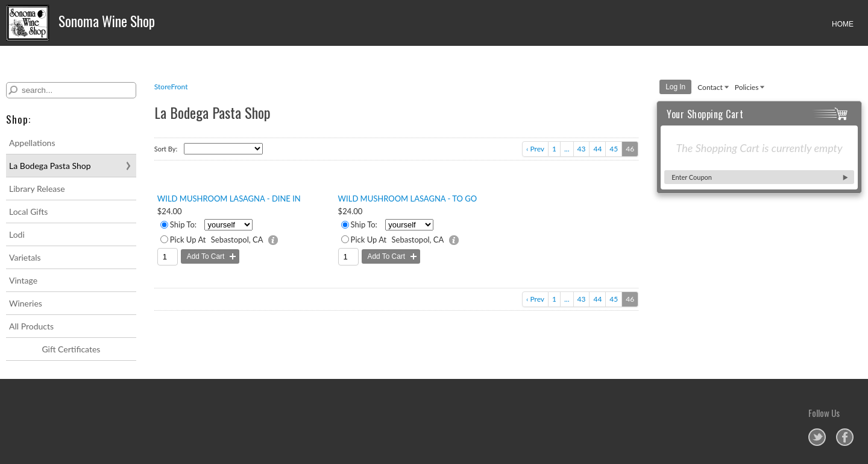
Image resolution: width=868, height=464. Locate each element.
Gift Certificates (71, 349)
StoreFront (171, 87)
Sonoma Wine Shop (83, 23)
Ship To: (183, 224)
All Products (31, 326)
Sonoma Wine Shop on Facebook (845, 437)
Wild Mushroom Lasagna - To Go (408, 199)
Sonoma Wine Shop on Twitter (817, 437)
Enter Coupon (692, 177)
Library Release (37, 189)
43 (582, 149)
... (567, 149)
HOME (843, 24)
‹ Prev (535, 149)
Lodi (17, 234)
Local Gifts (28, 211)
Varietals (25, 257)
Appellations (32, 143)
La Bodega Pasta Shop (50, 166)
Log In (675, 87)
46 (630, 149)
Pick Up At (188, 240)
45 (614, 149)
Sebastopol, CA (237, 240)
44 (597, 149)
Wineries (26, 303)
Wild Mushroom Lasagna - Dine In (229, 199)
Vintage (23, 280)
